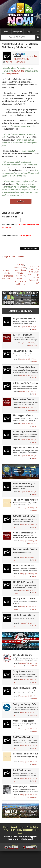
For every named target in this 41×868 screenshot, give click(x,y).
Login (29, 32)
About (22, 828)
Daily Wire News (13, 74)
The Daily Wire (19, 71)
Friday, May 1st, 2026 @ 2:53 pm (28, 441)
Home (6, 32)
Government (20, 277)
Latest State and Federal (21, 312)
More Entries (20, 62)
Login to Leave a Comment (14, 258)
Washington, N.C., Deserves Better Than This (25, 789)
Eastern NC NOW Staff (31, 667)
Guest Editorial (20, 272)
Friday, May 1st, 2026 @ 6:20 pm (28, 328)
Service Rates (32, 828)
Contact (14, 828)
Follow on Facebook (25, 831)
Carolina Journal (33, 347)
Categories (18, 32)
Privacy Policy (9, 831)
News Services (20, 269)
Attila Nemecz (34, 717)
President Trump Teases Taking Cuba (23, 723)
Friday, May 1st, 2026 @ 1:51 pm (28, 493)
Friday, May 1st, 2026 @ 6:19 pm (28, 409)
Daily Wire (10, 62)
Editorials (20, 274)
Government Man (33, 799)
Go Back (21, 201)
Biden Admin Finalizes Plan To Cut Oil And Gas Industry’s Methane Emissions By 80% (34, 276)
